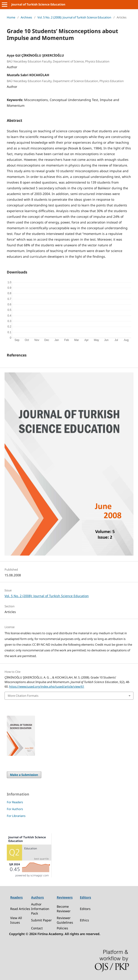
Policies (62, 928)
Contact (37, 928)
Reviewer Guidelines (65, 920)
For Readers (15, 802)
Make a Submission (24, 775)
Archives (26, 17)
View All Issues (16, 920)
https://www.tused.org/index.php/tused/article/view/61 (47, 686)
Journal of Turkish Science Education (38, 4)
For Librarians (16, 816)
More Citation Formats (23, 696)
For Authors (15, 809)
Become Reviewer (64, 909)
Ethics (84, 920)
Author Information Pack (40, 909)
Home (11, 17)
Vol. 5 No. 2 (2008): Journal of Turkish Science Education (74, 17)
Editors (85, 909)
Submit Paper (41, 920)
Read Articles (20, 909)
